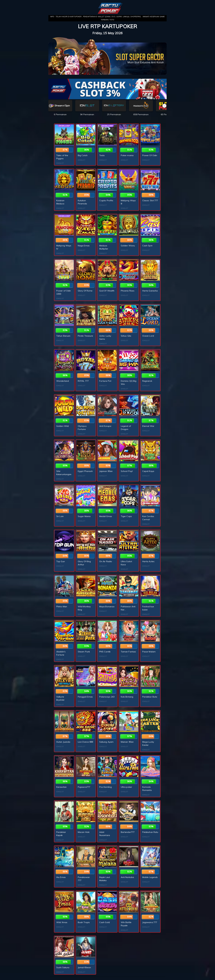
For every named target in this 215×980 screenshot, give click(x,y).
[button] (164, 106)
